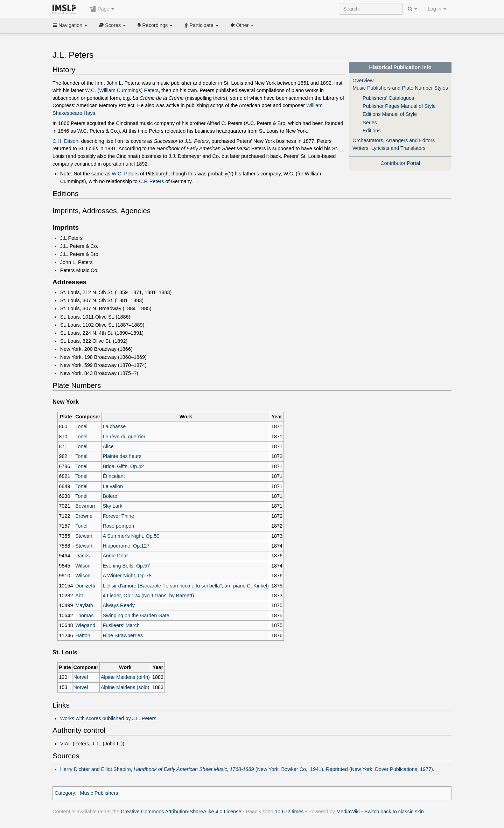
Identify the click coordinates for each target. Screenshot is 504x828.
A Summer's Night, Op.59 (131, 536)
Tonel (81, 426)
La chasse (114, 426)
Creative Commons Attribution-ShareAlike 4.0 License (181, 812)
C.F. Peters (151, 181)
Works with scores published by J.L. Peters (108, 718)
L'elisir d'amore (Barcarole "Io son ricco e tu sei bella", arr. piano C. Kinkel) (186, 586)
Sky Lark (112, 506)
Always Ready (118, 605)
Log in (437, 9)
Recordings (155, 25)
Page (102, 9)
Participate (201, 25)
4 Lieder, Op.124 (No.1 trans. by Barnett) (148, 596)
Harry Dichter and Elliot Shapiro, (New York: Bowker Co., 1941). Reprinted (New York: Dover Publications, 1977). (247, 769)
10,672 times (289, 812)
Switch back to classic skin (394, 812)
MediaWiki (348, 812)
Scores (112, 25)
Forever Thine (118, 516)
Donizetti (85, 586)
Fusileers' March (121, 625)
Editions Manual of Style (390, 114)
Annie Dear (115, 556)
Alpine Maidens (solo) (125, 687)
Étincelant (114, 476)
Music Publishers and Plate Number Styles (400, 88)
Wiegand (85, 625)
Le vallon (113, 486)
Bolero (110, 496)
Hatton (83, 635)
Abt (79, 596)
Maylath (84, 605)
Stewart (84, 536)
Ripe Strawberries (123, 635)
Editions (372, 131)
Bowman (85, 506)
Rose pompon (118, 526)
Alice (108, 446)
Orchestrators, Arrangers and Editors (394, 140)
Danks (82, 556)
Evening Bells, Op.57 (126, 566)
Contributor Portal (400, 163)
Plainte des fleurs (122, 456)
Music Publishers (99, 793)
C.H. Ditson (65, 141)
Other (242, 25)
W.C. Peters (125, 174)
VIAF (66, 744)
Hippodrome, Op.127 (126, 546)
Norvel (81, 677)
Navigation (70, 25)
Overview (363, 81)
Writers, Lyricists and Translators (389, 148)
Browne (84, 516)
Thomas (84, 615)
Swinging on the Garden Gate (136, 615)
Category (65, 793)
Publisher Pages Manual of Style (399, 106)
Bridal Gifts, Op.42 (123, 466)
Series (370, 123)
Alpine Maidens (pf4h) (125, 677)
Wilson (83, 566)
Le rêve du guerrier (124, 437)
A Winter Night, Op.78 (127, 576)
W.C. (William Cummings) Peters (122, 90)
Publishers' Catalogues (388, 98)
